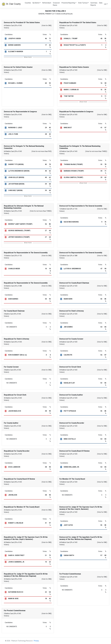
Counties (28, 3)
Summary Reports (94, 4)
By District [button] (36, 3)
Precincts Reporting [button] (68, 3)
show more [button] (28, 57)
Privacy (36, 641)
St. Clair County (11, 4)
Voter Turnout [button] (83, 3)
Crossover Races (56, 4)
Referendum (47, 3)
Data (101, 3)
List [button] (105, 4)
